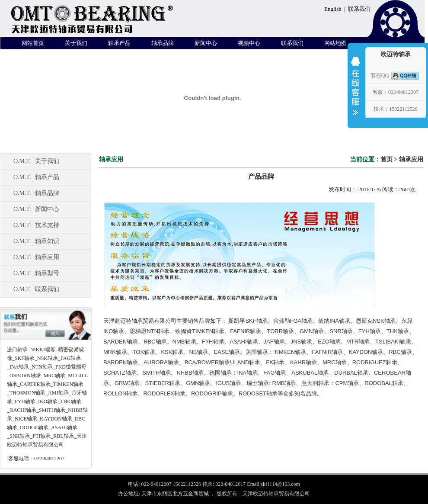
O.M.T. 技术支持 (36, 225)
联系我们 (359, 9)
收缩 (355, 92)
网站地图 (335, 43)
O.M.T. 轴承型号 (36, 273)
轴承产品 (119, 43)
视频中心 (249, 43)
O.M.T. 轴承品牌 (36, 193)
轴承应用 (411, 159)
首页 (386, 159)
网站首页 (33, 43)
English (333, 9)
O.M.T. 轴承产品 (36, 177)
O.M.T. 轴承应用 (36, 257)
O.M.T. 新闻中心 (36, 209)
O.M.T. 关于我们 (36, 161)
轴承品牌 (163, 43)
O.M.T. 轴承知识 (36, 241)
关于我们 (76, 43)
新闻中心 (206, 43)
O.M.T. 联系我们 (36, 289)
